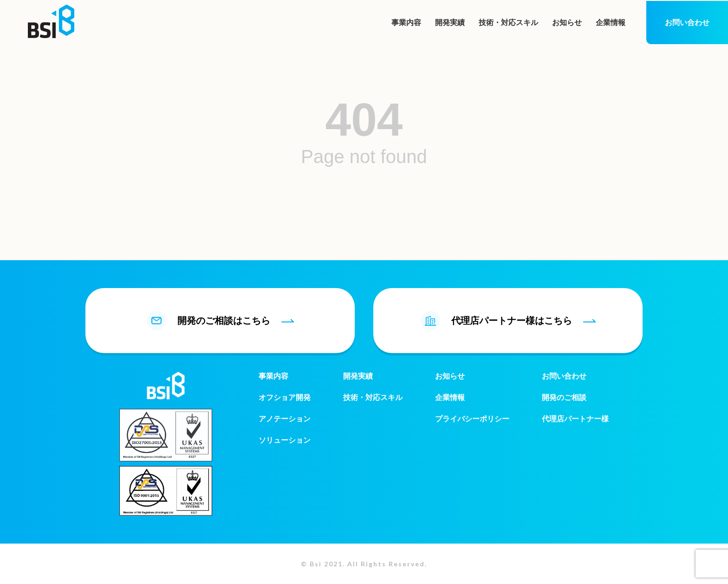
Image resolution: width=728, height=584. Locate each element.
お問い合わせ (687, 23)
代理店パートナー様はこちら (508, 321)
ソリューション (285, 440)
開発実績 (450, 23)
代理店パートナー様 (575, 419)
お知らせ (567, 23)
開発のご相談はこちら (220, 321)
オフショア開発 (285, 397)
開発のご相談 (564, 397)
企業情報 (611, 23)
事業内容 (406, 23)
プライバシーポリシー (472, 419)
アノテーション (285, 419)
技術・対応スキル (508, 23)
